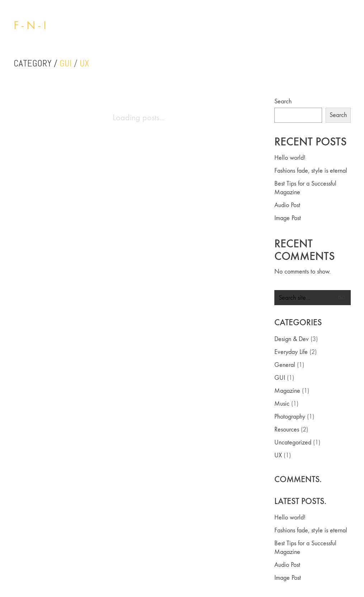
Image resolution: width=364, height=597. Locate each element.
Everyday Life (291, 352)
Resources (287, 430)
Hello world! (290, 158)
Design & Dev (292, 339)
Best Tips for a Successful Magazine (305, 188)
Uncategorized (293, 442)
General (285, 365)
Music (282, 404)
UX (84, 64)
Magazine (287, 391)
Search (283, 101)
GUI (66, 64)
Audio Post (287, 205)
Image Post (288, 218)
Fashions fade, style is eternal (311, 171)
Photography (290, 417)
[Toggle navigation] (347, 25)
